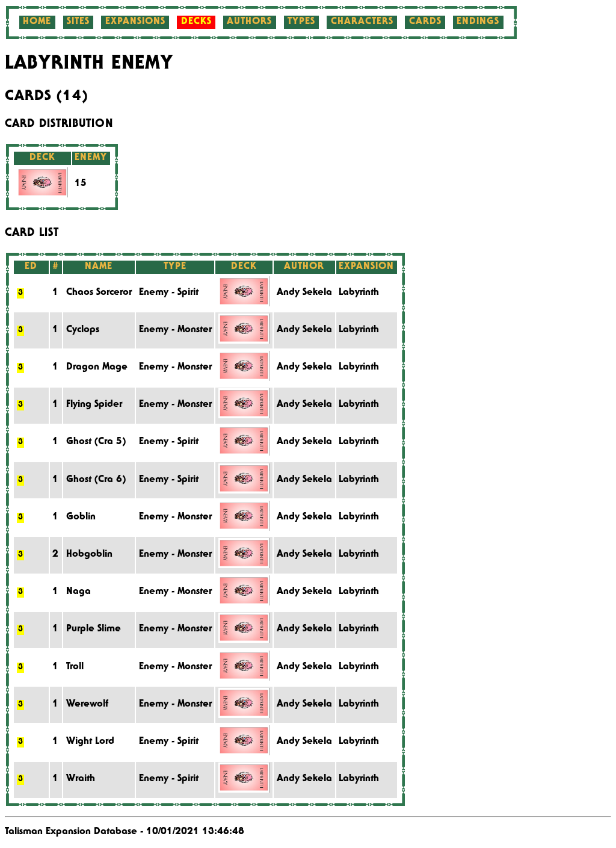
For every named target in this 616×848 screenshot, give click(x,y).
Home (37, 22)
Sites (78, 22)
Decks (196, 22)
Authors (249, 22)
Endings (478, 22)
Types (301, 22)
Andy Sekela (304, 293)
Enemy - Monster (175, 330)
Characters (362, 22)
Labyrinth (359, 293)
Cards (425, 22)
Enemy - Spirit (169, 293)
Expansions (135, 22)
